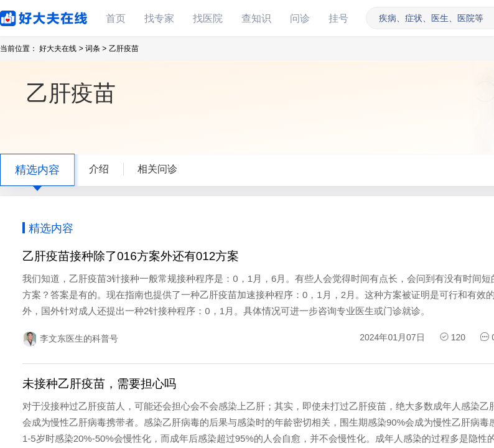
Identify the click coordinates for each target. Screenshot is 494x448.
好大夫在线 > (61, 49)
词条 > (96, 49)
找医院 (208, 18)
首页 (116, 18)
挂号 (338, 18)
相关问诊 (157, 169)
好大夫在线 (25, 16)
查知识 (256, 18)
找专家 (159, 18)
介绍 (99, 169)
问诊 (300, 18)
